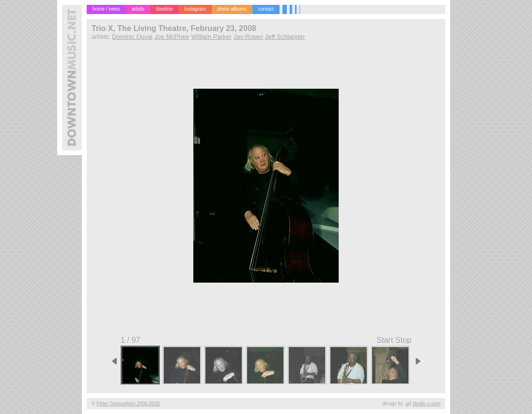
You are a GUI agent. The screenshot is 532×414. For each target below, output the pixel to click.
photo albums (232, 9)
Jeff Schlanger (285, 37)
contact (266, 9)
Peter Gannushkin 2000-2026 (128, 404)
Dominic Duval (132, 37)
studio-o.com (427, 404)
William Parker (211, 37)
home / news (106, 9)
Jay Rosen (248, 37)
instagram (195, 9)
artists (138, 9)
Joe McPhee (172, 37)
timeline (164, 9)
